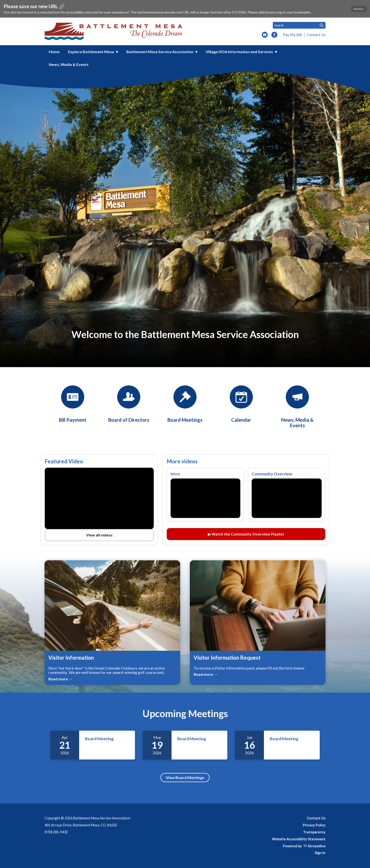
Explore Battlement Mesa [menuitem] (91, 52)
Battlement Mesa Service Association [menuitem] (160, 52)
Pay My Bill (292, 35)
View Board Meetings (185, 777)
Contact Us (316, 35)
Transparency (314, 832)
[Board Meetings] (185, 404)
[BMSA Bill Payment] (73, 404)
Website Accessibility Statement (299, 839)
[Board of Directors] (129, 404)
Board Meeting (99, 739)
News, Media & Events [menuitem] (69, 64)
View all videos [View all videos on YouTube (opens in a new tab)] (99, 535)
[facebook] (274, 35)
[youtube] (265, 35)
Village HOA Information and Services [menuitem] (239, 52)
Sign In (320, 853)
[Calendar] (241, 404)
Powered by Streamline (304, 846)
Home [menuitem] (54, 52)
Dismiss (359, 9)
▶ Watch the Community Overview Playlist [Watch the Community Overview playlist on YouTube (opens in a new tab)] (246, 534)
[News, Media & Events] (297, 407)
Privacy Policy (314, 825)
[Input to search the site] (299, 25)
